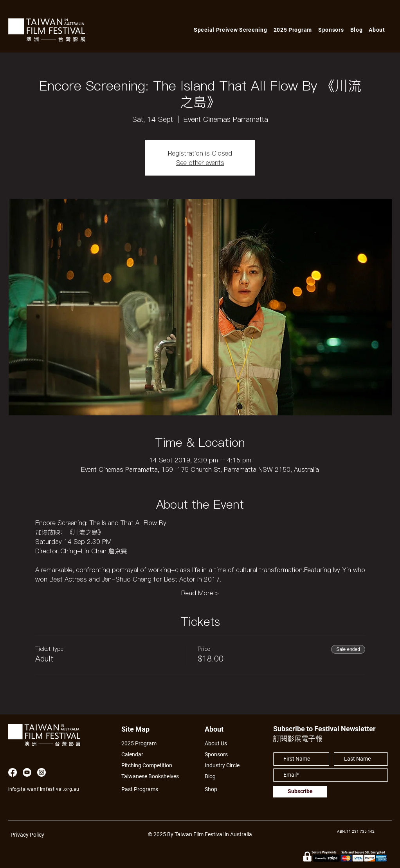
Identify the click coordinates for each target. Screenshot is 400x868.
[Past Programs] (143, 789)
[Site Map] (138, 729)
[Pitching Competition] (152, 766)
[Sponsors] (218, 755)
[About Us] (225, 744)
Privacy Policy (27, 835)
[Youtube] (27, 772)
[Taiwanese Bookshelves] (154, 776)
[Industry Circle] (225, 766)
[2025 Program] (143, 744)
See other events (200, 163)
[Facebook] (13, 772)
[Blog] (213, 776)
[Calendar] (154, 755)
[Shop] (218, 789)
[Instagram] (41, 772)
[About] (221, 729)
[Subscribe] (300, 792)
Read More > (200, 593)
